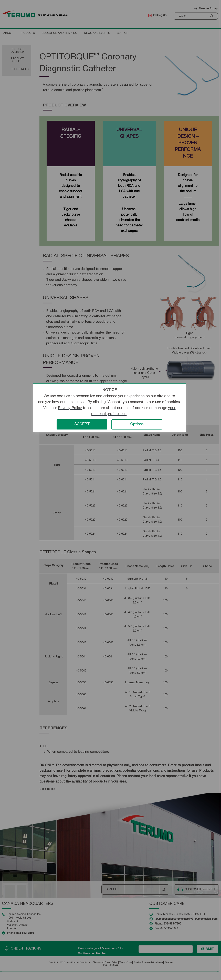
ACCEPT (82, 424)
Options (137, 424)
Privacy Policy (70, 408)
